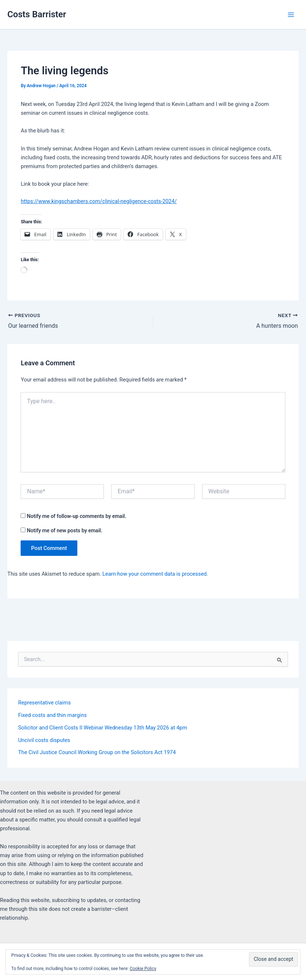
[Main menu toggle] (291, 15)
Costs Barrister (37, 14)
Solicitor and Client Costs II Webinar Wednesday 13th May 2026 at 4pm (103, 728)
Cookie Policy (143, 969)
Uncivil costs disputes (44, 740)
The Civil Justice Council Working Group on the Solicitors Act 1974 (97, 752)
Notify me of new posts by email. (65, 530)
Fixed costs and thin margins (52, 715)
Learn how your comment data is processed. (155, 574)
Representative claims (44, 703)
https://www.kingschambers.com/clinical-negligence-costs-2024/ (99, 201)
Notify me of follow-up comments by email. (77, 516)
